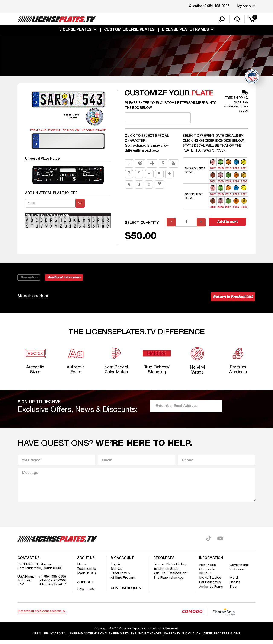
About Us (86, 562)
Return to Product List (232, 299)
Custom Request (127, 592)
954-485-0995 (218, 6)
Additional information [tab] (65, 279)
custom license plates (129, 30)
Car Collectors (210, 586)
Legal (37, 637)
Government (239, 568)
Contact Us (29, 562)
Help (81, 593)
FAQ (92, 593)
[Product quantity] (186, 224)
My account (122, 562)
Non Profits (208, 568)
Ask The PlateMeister (171, 577)
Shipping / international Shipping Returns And (116, 637)
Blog (234, 590)
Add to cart (228, 224)
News (82, 568)
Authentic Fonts (211, 590)
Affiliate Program (123, 581)
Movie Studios (210, 581)
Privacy (55, 637)
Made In (87, 577)
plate (203, 95)
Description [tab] (29, 279)
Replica (235, 586)
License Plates (75, 30)
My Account (246, 6)
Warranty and (183, 637)
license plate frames (185, 30)
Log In (115, 568)
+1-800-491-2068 (53, 584)
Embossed (238, 573)
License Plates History (170, 568)
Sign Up (116, 572)
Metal (234, 581)
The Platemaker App (169, 581)
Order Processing (222, 637)
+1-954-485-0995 (52, 580)
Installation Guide (166, 572)
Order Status (120, 577)
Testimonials (87, 572)
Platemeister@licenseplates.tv (41, 615)
